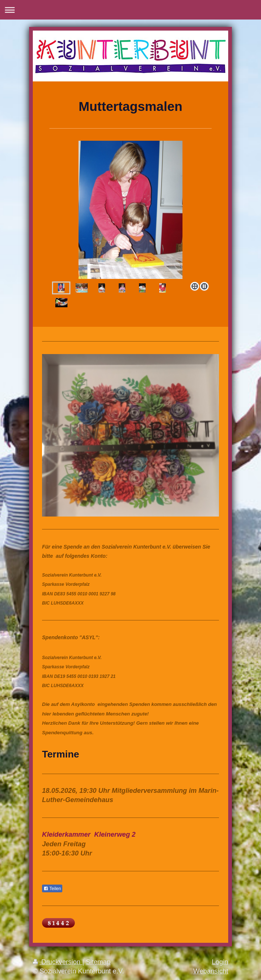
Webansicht (211, 971)
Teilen (52, 889)
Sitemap (98, 962)
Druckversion (58, 962)
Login (220, 962)
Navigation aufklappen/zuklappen (130, 10)
